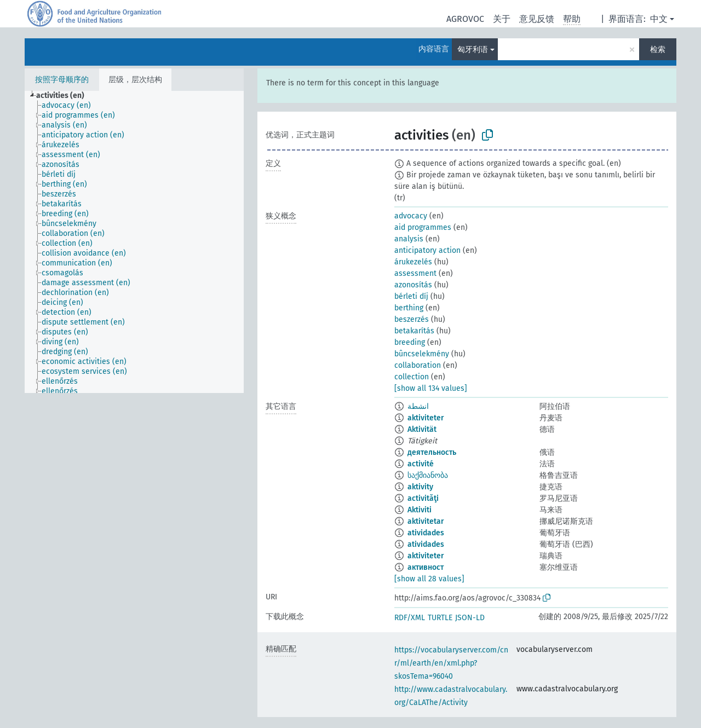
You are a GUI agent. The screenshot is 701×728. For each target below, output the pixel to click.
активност (426, 567)
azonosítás (413, 285)
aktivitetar (426, 521)
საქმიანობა (428, 475)
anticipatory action (427, 250)
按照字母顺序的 (62, 80)
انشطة (418, 406)
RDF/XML (410, 618)
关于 (502, 19)
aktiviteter (426, 418)
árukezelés (413, 262)
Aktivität (422, 429)
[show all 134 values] (431, 388)
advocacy (411, 216)
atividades (426, 533)
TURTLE (440, 618)
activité (421, 464)
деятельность (432, 452)
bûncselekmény (422, 354)
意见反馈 (537, 19)
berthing (409, 308)
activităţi (423, 498)
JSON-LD (470, 618)
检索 (658, 50)
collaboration (418, 365)
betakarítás (414, 331)
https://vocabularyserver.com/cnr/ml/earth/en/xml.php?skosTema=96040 (451, 663)
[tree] (134, 242)
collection (412, 377)
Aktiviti (420, 510)
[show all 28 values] (429, 579)
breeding (410, 342)
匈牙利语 (473, 50)
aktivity (420, 487)
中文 (659, 19)
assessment (415, 273)
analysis (409, 239)
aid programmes (423, 227)
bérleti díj (411, 296)
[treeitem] (65, 96)
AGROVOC (465, 19)
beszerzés (412, 319)
